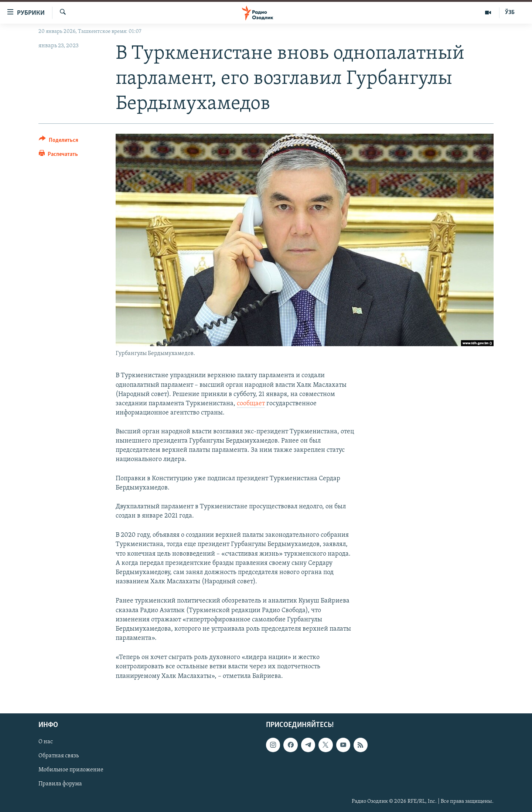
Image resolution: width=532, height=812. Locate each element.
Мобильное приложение (71, 770)
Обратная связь (59, 756)
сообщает (251, 404)
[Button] (59, 141)
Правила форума (60, 784)
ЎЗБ (510, 13)
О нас (46, 742)
